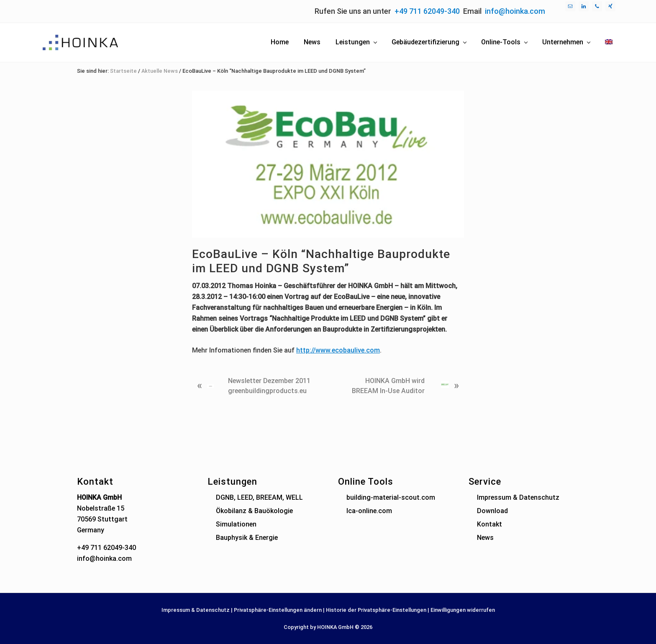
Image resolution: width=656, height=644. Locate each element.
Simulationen (236, 524)
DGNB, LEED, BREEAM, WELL (259, 497)
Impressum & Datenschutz (518, 497)
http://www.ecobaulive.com (338, 350)
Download (492, 511)
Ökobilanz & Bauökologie (254, 511)
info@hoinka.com (515, 11)
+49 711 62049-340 (427, 11)
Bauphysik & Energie (247, 538)
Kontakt (489, 524)
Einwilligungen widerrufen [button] (463, 610)
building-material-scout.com (391, 497)
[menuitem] (609, 42)
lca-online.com (369, 511)
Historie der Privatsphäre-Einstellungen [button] (376, 610)
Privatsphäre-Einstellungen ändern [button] (278, 610)
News (485, 538)
